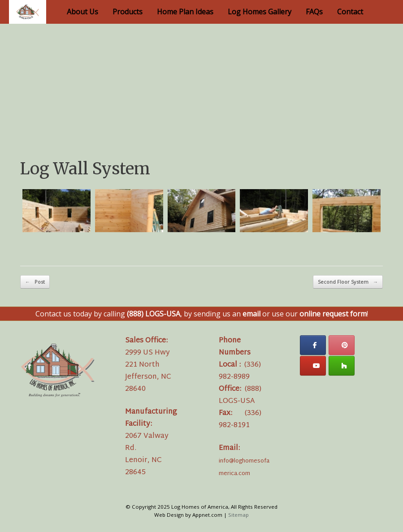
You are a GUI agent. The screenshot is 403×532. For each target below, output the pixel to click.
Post (35, 282)
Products (128, 12)
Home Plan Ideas (185, 12)
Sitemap (238, 515)
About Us (82, 12)
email (251, 314)
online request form (333, 314)
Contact (350, 12)
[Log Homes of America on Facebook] (313, 345)
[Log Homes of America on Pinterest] (342, 345)
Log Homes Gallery (260, 12)
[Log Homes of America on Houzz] (342, 366)
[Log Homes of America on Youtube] (313, 366)
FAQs (314, 12)
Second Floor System (348, 282)
